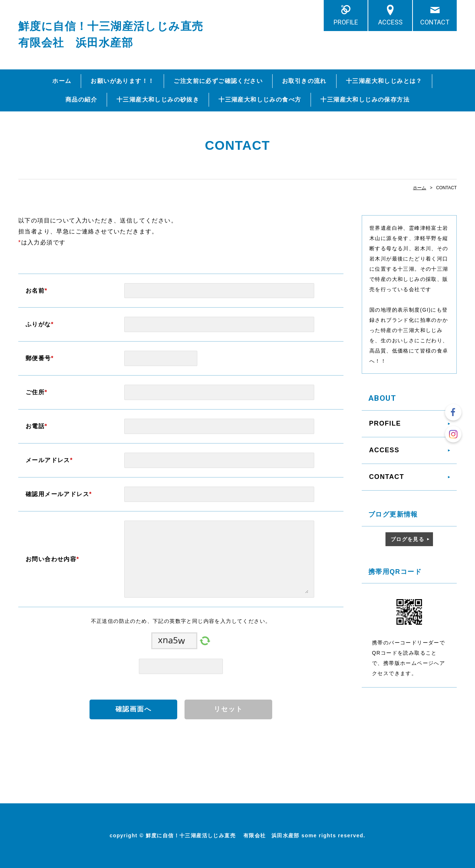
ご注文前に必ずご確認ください (218, 81)
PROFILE (346, 22)
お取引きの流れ (304, 81)
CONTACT (435, 22)
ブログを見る (407, 539)
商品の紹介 (81, 100)
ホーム (62, 81)
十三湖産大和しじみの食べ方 (260, 100)
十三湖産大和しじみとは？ (384, 81)
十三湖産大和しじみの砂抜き (158, 100)
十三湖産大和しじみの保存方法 (365, 100)
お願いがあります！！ (122, 81)
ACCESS (390, 22)
